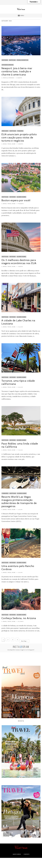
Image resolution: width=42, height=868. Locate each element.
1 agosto (20, 266)
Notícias (12, 60)
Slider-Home (21, 197)
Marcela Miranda (9, 78)
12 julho (20, 387)
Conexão (5, 493)
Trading (20, 131)
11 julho (20, 450)
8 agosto (19, 78)
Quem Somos (17, 854)
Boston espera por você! (16, 200)
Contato (26, 854)
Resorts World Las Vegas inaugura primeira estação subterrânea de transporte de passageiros (19, 502)
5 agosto (20, 144)
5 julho (20, 510)
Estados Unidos (8, 65)
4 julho (20, 572)
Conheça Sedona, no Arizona (19, 618)
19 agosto (21, 204)
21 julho (20, 327)
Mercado (5, 131)
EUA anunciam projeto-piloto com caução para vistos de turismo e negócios (19, 138)
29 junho (21, 621)
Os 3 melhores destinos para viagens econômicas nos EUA (19, 262)
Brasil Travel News (9, 144)
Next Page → (24, 641)
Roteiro (5, 60)
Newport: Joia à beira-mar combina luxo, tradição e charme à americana (17, 71)
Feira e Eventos (22, 60)
